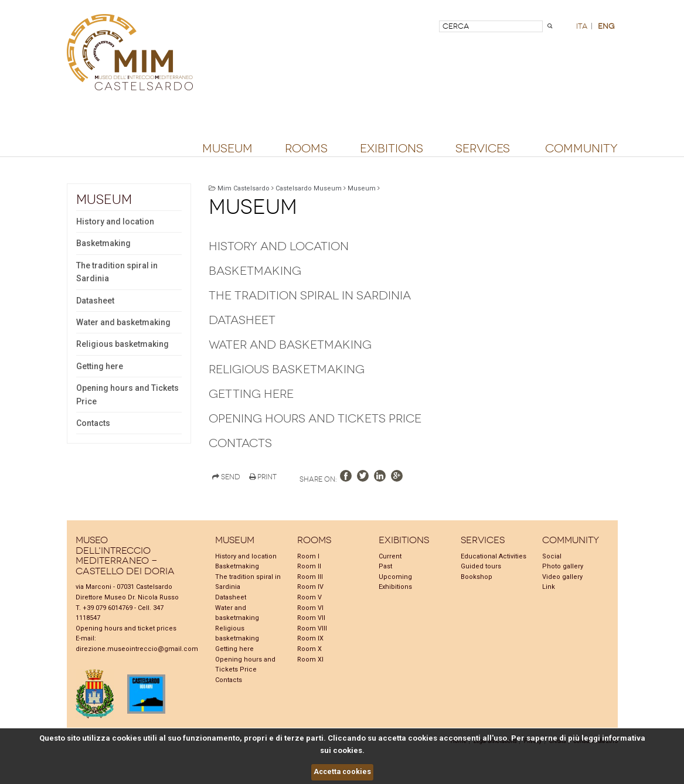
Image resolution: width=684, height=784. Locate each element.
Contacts (93, 423)
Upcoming (395, 577)
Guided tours (481, 566)
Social (552, 556)
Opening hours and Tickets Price (127, 394)
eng (606, 26)
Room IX (310, 638)
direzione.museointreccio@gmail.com (137, 649)
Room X (309, 649)
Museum (227, 149)
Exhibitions (395, 587)
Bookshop (477, 577)
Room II (309, 566)
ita (582, 26)
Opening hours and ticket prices (126, 628)
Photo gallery (563, 566)
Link (549, 587)
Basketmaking (103, 243)
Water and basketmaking (123, 322)
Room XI (310, 659)
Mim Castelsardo (244, 188)
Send (226, 477)
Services (483, 149)
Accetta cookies (342, 772)
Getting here (100, 366)
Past (385, 566)
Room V (309, 597)
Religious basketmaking (122, 344)
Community (581, 149)
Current (390, 556)
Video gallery (562, 577)
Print (263, 477)
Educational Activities (494, 556)
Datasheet (95, 301)
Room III (310, 577)
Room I (308, 556)
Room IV (310, 587)
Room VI (310, 608)
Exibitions (392, 149)
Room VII (311, 618)
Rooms (306, 149)
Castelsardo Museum (309, 188)
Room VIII (312, 628)
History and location (115, 221)
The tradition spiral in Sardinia (117, 272)
